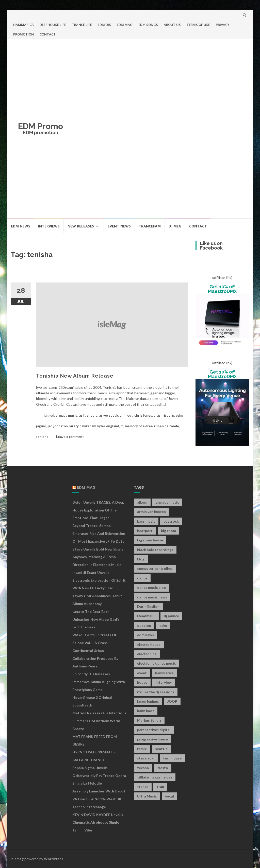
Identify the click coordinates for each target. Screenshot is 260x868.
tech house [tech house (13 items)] (172, 758)
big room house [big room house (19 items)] (150, 540)
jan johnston (58, 426)
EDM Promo (40, 126)
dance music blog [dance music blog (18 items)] (151, 587)
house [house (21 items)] (142, 682)
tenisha (42, 437)
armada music (67, 415)
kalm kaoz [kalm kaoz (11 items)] (146, 711)
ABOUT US (172, 25)
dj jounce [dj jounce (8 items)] (171, 616)
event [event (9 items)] (142, 673)
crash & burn (164, 415)
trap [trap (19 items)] (160, 786)
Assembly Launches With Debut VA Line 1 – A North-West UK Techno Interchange (99, 799)
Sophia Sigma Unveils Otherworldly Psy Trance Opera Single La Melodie (99, 776)
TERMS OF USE (198, 25)
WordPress (54, 859)
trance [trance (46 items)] (143, 786)
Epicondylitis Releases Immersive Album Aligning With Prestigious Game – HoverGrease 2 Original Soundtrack (99, 689)
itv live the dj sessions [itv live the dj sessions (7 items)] (156, 692)
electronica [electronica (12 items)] (147, 654)
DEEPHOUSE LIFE (53, 25)
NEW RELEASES (81, 226)
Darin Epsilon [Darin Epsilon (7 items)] (148, 606)
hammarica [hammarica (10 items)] (164, 673)
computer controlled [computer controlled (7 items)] (155, 568)
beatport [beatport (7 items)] (145, 531)
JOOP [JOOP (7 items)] (172, 701)
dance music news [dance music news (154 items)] (152, 597)
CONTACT (48, 34)
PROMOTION (23, 34)
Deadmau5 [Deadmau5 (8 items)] (146, 616)
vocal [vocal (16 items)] (169, 796)
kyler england (108, 426)
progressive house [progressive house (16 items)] (152, 739)
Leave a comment (70, 437)
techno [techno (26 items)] (143, 768)
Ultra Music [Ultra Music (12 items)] (147, 796)
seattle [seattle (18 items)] (161, 749)
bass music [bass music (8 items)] (146, 521)
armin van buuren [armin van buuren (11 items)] (151, 512)
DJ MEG (175, 226)
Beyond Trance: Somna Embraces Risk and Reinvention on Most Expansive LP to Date (99, 533)
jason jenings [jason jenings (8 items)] (148, 701)
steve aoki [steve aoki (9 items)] (146, 758)
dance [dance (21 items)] (142, 578)
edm (179, 415)
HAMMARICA (23, 25)
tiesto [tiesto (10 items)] (163, 768)
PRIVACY (223, 25)
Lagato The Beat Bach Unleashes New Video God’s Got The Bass (96, 619)
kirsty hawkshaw (83, 426)
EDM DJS (104, 25)
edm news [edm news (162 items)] (145, 635)
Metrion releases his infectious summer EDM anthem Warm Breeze (99, 721)
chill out (126, 415)
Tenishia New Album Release (75, 376)
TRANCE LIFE (82, 25)
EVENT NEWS (119, 226)
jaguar (41, 426)
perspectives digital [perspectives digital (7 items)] (154, 730)
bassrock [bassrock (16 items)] (171, 521)
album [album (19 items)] (142, 502)
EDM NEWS (21, 226)
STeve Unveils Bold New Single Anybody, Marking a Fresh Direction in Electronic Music (98, 557)
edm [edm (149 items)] (163, 625)
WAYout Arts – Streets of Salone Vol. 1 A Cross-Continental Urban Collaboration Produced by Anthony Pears (95, 650)
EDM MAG (125, 25)
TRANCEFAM (150, 226)
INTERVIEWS (49, 226)
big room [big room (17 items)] (168, 531)
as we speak (109, 415)
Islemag (17, 859)
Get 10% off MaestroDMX (222, 289)
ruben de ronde (167, 426)
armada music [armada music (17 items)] (167, 502)
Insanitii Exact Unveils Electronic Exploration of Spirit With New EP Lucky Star (99, 580)
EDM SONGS (148, 25)
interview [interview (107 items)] (164, 682)
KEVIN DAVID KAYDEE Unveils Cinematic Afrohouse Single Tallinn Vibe (98, 822)
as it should (88, 415)
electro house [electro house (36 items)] (149, 644)
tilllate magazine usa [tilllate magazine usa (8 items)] (155, 777)
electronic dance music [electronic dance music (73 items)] (156, 663)
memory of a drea (139, 426)
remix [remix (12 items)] (142, 749)
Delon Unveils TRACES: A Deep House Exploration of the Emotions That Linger (98, 510)
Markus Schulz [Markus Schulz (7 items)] (149, 720)
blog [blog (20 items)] (141, 559)
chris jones (143, 415)
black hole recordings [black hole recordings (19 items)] (155, 550)
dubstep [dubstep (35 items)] (144, 625)
